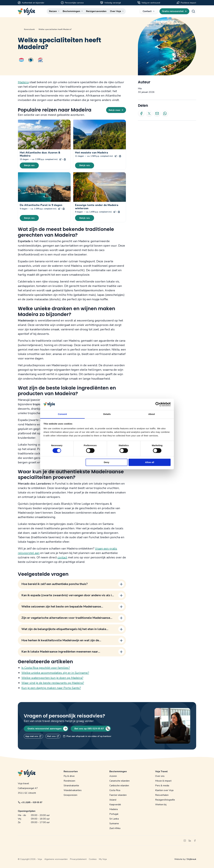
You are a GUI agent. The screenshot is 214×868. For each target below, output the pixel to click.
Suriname (114, 824)
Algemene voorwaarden (56, 859)
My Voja (103, 859)
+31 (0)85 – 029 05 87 (30, 802)
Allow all (150, 462)
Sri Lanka (114, 819)
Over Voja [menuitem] (115, 11)
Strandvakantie (71, 786)
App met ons (33, 736)
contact (62, 557)
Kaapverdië (115, 805)
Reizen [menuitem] (53, 11)
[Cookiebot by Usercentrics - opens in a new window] (158, 404)
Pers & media (162, 786)
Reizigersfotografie (165, 800)
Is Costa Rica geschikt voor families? (46, 668)
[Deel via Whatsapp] (165, 114)
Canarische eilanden (119, 781)
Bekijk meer (116, 110)
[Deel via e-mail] (157, 114)
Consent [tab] (62, 414)
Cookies (93, 859)
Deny (106, 462)
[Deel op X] (149, 114)
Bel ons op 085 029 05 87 (92, 729)
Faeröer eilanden (118, 795)
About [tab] (152, 414)
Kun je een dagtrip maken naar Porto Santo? (51, 688)
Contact (149, 11)
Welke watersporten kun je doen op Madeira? (52, 678)
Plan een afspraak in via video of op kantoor (87, 736)
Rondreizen (69, 781)
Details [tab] (107, 414)
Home (19, 29)
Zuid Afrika (115, 828)
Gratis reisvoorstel (174, 11)
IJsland (113, 800)
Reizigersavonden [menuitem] (96, 11)
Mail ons (53, 736)
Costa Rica (115, 790)
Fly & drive (69, 776)
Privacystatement (78, 859)
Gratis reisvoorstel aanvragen (47, 729)
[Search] (193, 11)
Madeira (23, 82)
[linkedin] (190, 841)
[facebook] (195, 841)
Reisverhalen (162, 795)
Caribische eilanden (119, 786)
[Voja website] (27, 11)
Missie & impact (163, 781)
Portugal (114, 814)
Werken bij (161, 805)
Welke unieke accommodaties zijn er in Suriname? (55, 673)
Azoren (113, 776)
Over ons (160, 776)
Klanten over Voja (164, 790)
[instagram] (185, 841)
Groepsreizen (70, 795)
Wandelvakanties (73, 790)
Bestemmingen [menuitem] (71, 11)
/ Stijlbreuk (191, 859)
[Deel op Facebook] (141, 114)
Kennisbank (29, 29)
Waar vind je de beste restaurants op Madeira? (53, 683)
